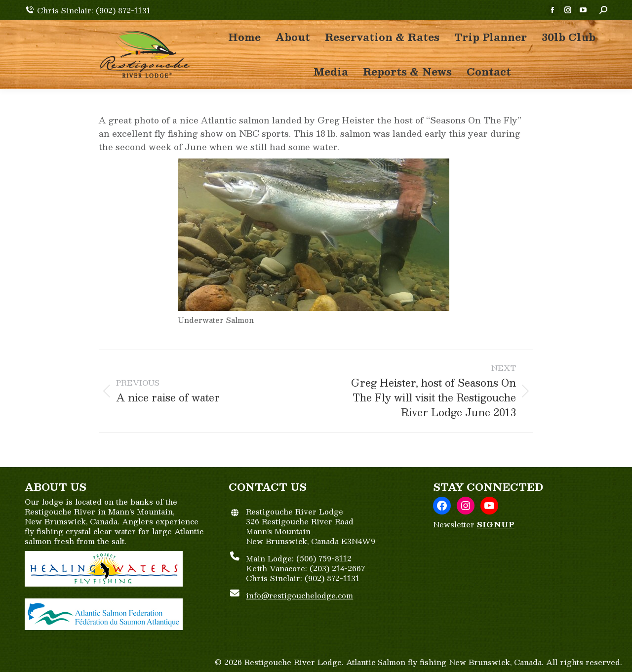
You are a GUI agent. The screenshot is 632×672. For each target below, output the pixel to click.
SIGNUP (496, 524)
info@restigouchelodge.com (299, 595)
